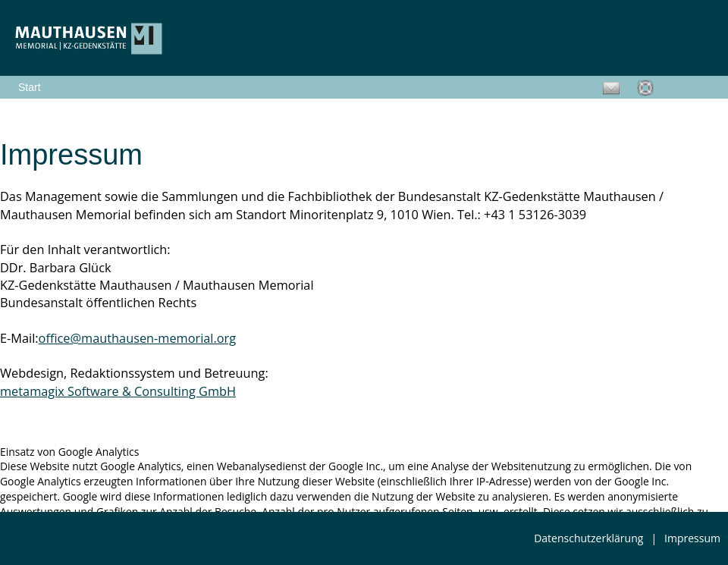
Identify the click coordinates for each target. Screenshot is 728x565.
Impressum (692, 538)
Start (30, 87)
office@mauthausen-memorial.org (138, 338)
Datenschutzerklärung (588, 538)
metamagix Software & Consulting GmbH (118, 391)
